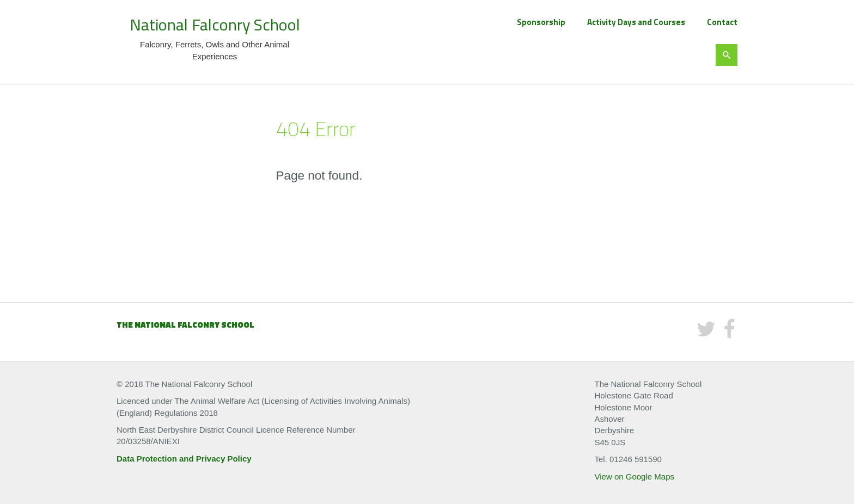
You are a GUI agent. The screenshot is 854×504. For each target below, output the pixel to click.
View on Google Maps (635, 477)
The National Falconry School (185, 325)
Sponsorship (541, 22)
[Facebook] (729, 333)
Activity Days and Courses (636, 22)
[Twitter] (706, 333)
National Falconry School (215, 24)
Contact (722, 22)
